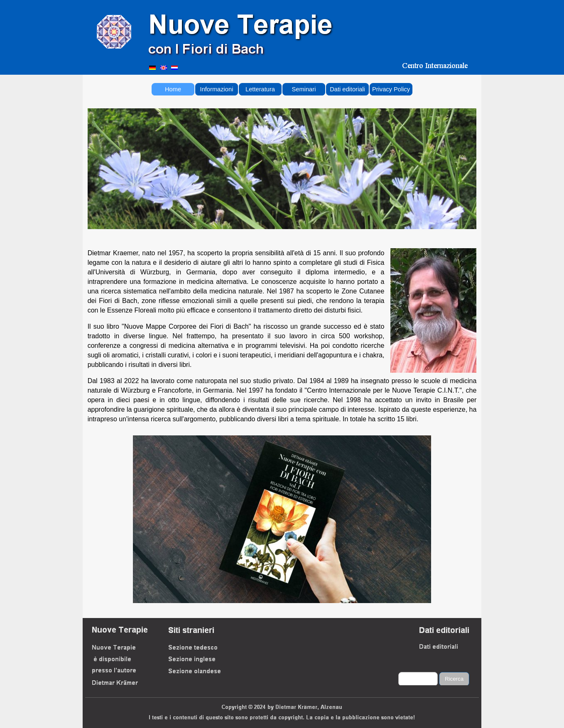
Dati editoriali (347, 89)
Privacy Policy (391, 89)
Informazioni (217, 89)
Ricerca (454, 679)
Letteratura (260, 89)
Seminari (304, 89)
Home (173, 89)
